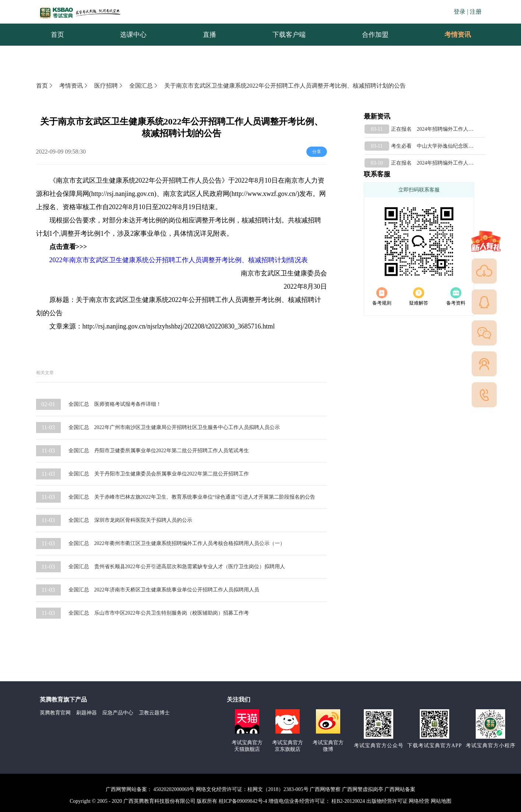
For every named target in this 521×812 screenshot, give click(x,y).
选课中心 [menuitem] (133, 35)
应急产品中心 (118, 713)
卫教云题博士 (154, 713)
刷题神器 (87, 713)
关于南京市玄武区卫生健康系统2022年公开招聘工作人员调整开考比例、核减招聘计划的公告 (285, 86)
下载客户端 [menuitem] (289, 35)
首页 (45, 86)
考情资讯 (452, 35)
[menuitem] (457, 35)
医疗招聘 (109, 86)
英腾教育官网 (55, 713)
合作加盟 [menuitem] (375, 35)
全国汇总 (144, 86)
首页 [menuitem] (57, 35)
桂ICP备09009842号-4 (243, 801)
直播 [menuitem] (210, 35)
